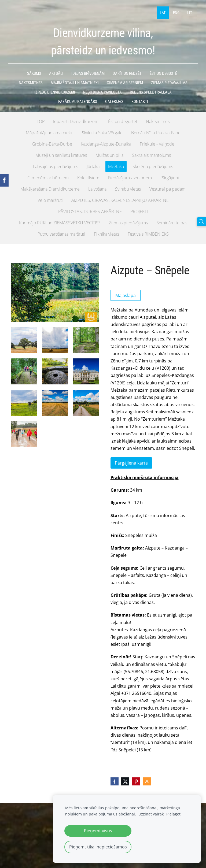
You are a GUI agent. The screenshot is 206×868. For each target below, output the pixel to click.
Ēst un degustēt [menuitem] (123, 121)
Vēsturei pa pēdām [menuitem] (168, 188)
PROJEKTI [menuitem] (139, 211)
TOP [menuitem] (41, 121)
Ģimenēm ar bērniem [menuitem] (48, 177)
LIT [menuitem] (189, 12)
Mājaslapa (126, 295)
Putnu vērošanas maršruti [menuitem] (61, 233)
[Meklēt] (201, 222)
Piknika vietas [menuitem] (106, 233)
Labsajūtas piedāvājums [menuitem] (56, 166)
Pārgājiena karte (131, 462)
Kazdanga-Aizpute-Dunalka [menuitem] (106, 143)
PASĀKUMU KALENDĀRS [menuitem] (78, 101)
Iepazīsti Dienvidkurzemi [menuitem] (76, 121)
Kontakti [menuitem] (140, 101)
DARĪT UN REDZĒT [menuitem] (127, 73)
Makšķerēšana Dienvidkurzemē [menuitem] (50, 188)
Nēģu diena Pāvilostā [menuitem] (102, 91)
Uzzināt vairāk (151, 814)
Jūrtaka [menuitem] (93, 166)
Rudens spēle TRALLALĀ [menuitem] (151, 91)
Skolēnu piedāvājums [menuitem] (153, 166)
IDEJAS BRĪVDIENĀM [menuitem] (88, 73)
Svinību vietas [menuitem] (128, 188)
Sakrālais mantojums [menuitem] (151, 154)
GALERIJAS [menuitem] (114, 101)
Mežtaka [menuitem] (116, 166)
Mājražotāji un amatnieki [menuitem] (49, 132)
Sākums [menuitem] (34, 73)
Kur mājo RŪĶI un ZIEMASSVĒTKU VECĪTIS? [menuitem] (60, 222)
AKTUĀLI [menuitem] (56, 73)
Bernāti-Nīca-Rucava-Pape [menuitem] (156, 132)
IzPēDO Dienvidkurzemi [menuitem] (55, 91)
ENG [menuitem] (176, 12)
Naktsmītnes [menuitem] (158, 121)
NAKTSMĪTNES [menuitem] (31, 82)
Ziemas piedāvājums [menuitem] (128, 222)
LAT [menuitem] (162, 12)
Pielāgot (173, 814)
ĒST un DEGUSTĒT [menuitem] (164, 73)
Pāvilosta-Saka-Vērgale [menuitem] (102, 132)
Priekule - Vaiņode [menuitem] (157, 143)
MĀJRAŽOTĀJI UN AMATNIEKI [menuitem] (75, 82)
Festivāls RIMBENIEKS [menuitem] (148, 233)
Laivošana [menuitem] (97, 188)
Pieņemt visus (98, 831)
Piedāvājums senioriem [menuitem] (130, 177)
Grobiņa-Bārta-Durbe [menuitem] (52, 143)
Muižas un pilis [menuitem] (109, 154)
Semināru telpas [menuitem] (172, 222)
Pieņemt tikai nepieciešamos (98, 847)
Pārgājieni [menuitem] (170, 177)
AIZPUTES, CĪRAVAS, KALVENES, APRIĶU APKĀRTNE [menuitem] (120, 199)
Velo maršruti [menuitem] (50, 199)
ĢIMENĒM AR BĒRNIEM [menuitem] (125, 82)
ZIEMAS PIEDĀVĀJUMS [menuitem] (169, 82)
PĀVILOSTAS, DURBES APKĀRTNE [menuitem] (90, 211)
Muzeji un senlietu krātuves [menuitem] (61, 154)
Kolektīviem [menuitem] (88, 177)
